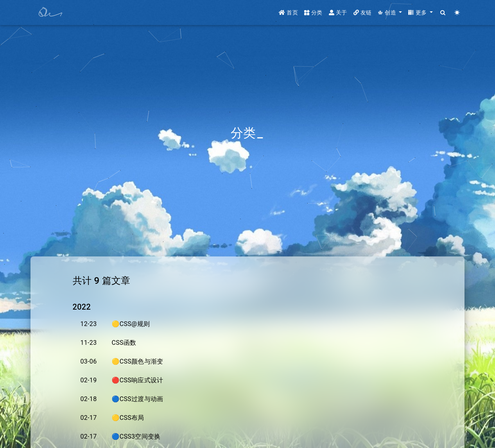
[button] (390, 13)
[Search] (443, 13)
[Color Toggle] (457, 13)
